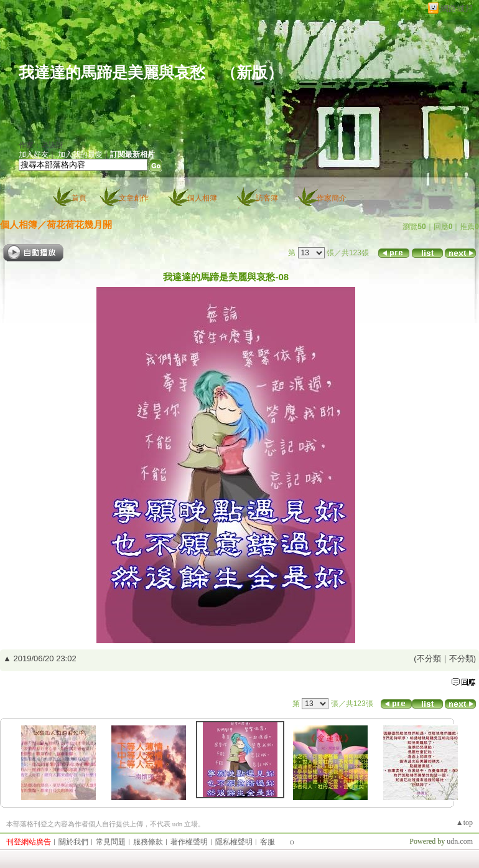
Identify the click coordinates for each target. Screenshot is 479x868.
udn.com (460, 841)
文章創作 (134, 198)
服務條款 (148, 842)
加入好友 (34, 154)
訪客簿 (267, 198)
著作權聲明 (189, 842)
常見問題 (111, 842)
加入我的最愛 (80, 154)
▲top (464, 823)
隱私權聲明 (234, 842)
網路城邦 (457, 8)
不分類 (429, 658)
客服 (267, 842)
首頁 (79, 198)
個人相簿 (202, 198)
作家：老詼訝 (41, 145)
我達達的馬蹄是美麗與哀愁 (112, 73)
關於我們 (73, 842)
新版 (252, 73)
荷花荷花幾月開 (79, 224)
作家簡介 (332, 198)
